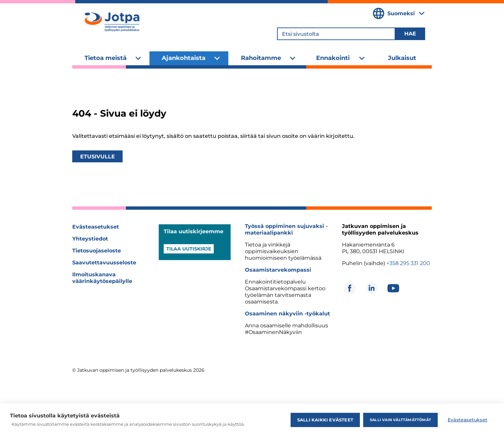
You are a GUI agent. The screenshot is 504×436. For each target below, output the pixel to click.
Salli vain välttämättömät (400, 420)
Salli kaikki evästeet (325, 420)
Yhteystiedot (90, 239)
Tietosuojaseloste (97, 251)
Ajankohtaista (184, 58)
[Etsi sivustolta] (336, 34)
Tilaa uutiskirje (189, 249)
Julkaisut (402, 58)
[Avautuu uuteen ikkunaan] (350, 288)
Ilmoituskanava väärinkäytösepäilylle (102, 278)
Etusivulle (98, 157)
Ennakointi (333, 58)
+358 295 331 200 (408, 263)
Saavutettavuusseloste (104, 263)
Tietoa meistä (106, 58)
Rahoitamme (261, 58)
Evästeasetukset (96, 227)
